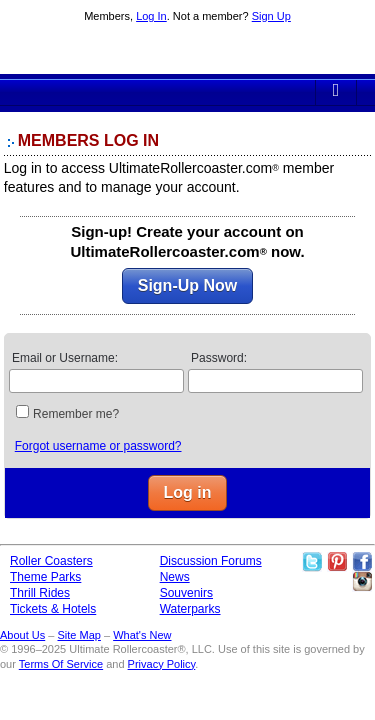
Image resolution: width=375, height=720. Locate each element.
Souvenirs (186, 593)
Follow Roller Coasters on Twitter (312, 562)
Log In (151, 16)
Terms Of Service (61, 664)
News (175, 577)
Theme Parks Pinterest (337, 562)
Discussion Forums (211, 561)
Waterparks (190, 609)
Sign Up (271, 16)
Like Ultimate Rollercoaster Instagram (362, 582)
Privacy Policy (162, 664)
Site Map (78, 635)
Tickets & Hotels (53, 609)
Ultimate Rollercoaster (188, 51)
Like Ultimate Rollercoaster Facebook (362, 562)
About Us (22, 635)
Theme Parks (45, 577)
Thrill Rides (40, 593)
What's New (142, 635)
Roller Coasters (51, 561)
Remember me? (76, 414)
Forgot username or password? (98, 446)
